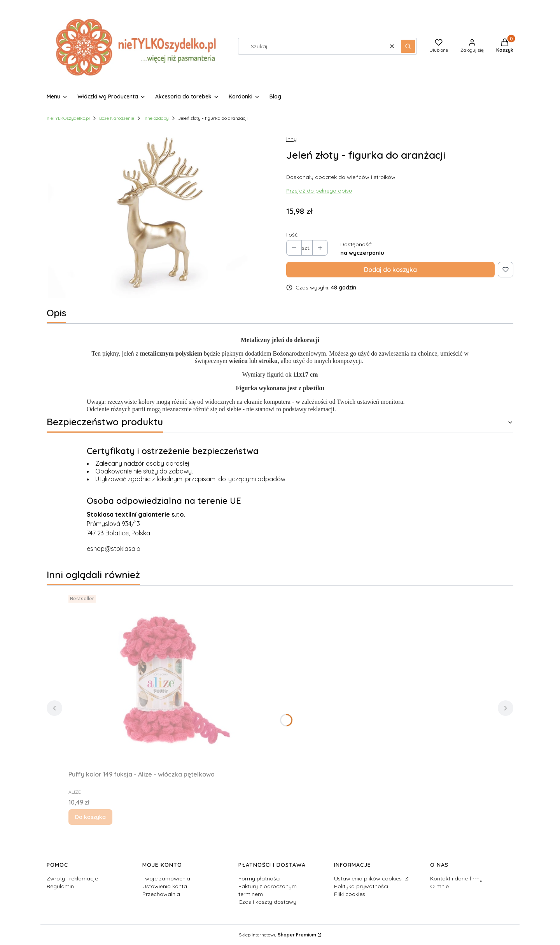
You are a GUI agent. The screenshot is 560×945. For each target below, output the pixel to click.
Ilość (292, 235)
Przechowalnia (161, 894)
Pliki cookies (350, 894)
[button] (408, 46)
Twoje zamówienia (166, 878)
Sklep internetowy (277, 935)
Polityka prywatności (361, 886)
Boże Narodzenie (117, 118)
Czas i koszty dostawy (267, 902)
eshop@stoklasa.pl (114, 549)
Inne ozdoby (156, 118)
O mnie (439, 886)
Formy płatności (259, 878)
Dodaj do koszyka (390, 270)
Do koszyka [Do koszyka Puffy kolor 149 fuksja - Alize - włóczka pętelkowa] (90, 817)
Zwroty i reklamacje (72, 878)
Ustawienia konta (165, 886)
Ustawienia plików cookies (369, 878)
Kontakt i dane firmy (456, 878)
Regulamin (60, 886)
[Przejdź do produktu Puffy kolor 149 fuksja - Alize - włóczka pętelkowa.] (166, 679)
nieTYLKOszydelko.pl (68, 118)
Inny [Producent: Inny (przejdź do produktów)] (291, 139)
